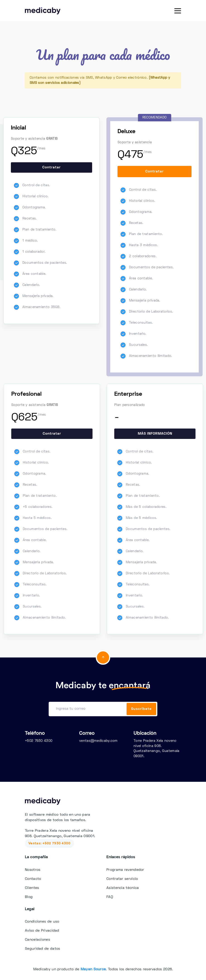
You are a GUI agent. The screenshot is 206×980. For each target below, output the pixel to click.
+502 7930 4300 (39, 741)
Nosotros (33, 870)
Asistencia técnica (123, 888)
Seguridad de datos (42, 949)
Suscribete (141, 709)
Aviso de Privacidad (42, 931)
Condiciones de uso (42, 922)
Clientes (32, 888)
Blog (29, 897)
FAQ (110, 897)
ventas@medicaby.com (98, 741)
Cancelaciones (37, 940)
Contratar (51, 167)
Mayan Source (93, 969)
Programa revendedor (125, 870)
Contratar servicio (122, 879)
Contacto (33, 879)
